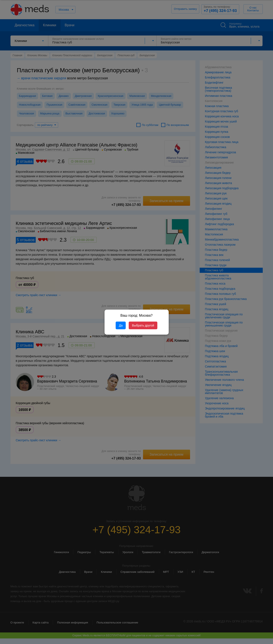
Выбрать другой (143, 325)
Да (121, 325)
